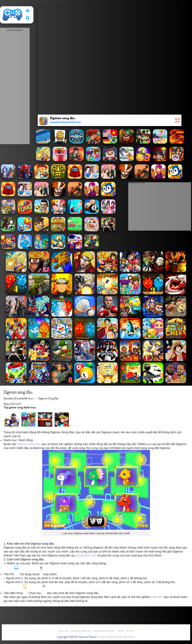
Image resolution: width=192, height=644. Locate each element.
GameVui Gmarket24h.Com (18, 398)
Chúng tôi (63, 631)
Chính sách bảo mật (81, 631)
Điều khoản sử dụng (104, 631)
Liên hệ (120, 631)
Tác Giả (130, 631)
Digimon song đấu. (49, 398)
